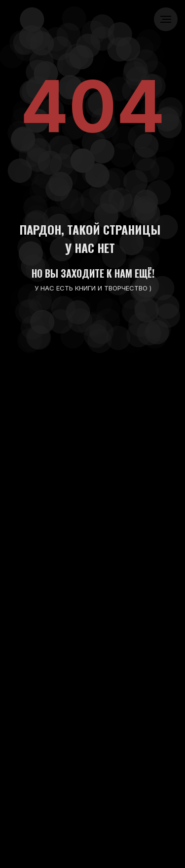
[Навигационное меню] (166, 19)
